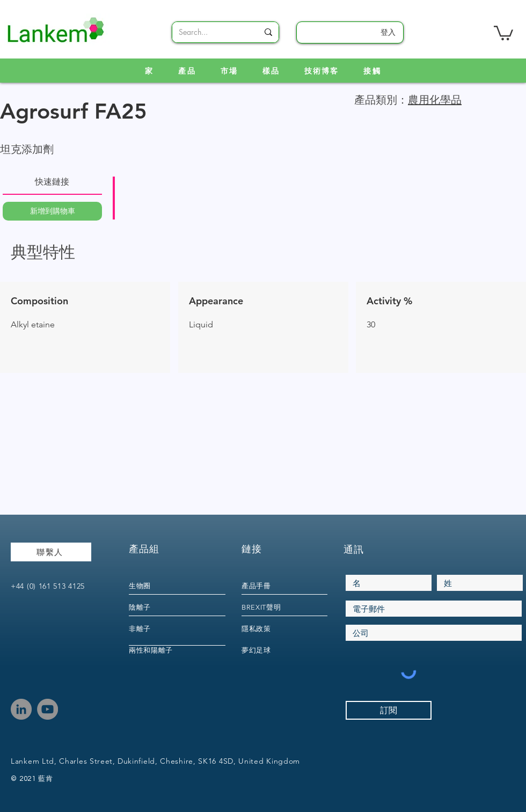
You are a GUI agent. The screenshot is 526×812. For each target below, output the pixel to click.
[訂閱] (389, 710)
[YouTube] (48, 709)
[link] (503, 32)
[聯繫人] (51, 552)
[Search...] (210, 32)
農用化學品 (435, 100)
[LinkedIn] (21, 709)
